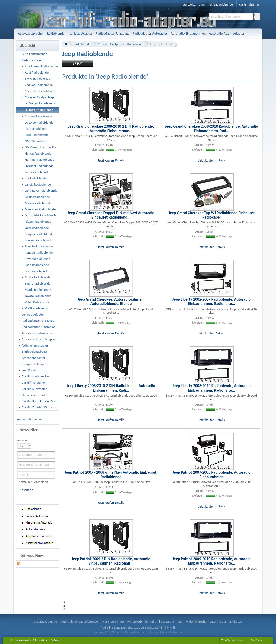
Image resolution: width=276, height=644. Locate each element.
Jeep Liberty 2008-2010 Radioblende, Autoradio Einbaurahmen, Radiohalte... (211, 388)
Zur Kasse (256, 640)
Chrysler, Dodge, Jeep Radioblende (121, 44)
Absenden (26, 490)
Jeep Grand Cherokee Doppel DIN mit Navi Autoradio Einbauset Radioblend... (111, 215)
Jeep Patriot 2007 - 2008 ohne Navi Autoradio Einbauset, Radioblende (111, 474)
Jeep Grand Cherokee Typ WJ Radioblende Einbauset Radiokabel (212, 215)
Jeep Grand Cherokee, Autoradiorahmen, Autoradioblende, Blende (111, 301)
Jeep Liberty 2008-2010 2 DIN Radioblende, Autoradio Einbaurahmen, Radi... (111, 388)
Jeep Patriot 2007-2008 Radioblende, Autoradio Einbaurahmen (212, 474)
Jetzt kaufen (106, 160)
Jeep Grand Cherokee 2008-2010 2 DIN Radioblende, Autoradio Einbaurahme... (111, 128)
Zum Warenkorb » (232, 640)
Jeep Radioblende (162, 44)
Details (120, 160)
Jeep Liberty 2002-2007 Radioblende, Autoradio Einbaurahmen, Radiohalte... (211, 301)
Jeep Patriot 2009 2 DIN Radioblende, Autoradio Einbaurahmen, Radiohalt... (111, 561)
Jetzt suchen (257, 17)
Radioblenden (83, 44)
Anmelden (25, 482)
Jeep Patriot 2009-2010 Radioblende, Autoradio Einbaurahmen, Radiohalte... (212, 561)
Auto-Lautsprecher (30, 419)
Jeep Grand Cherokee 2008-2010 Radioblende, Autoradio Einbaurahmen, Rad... (212, 128)
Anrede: (22, 440)
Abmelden (41, 482)
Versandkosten (150, 627)
